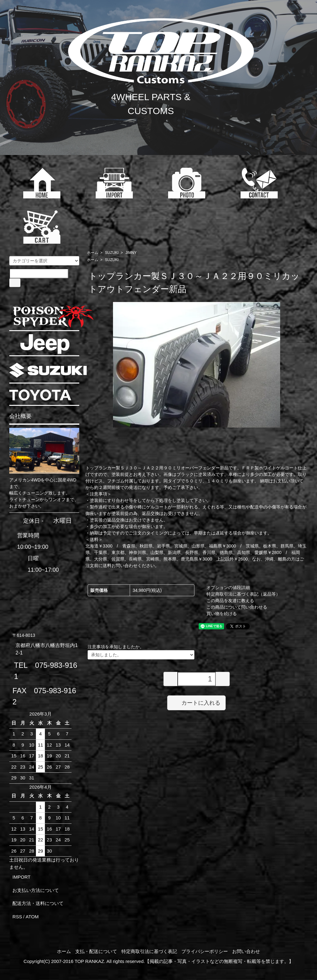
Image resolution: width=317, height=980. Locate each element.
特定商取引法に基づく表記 (149, 951)
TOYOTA (40, 395)
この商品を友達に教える (230, 601)
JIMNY (131, 253)
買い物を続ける (222, 614)
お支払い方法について (36, 890)
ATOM (32, 917)
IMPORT (21, 877)
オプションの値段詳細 (228, 588)
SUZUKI (112, 253)
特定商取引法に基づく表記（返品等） (243, 594)
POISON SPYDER (53, 316)
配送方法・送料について (38, 903)
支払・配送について (96, 951)
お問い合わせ (246, 951)
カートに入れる (196, 703)
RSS (17, 917)
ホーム (93, 253)
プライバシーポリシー (205, 951)
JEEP (45, 344)
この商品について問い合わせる (237, 607)
